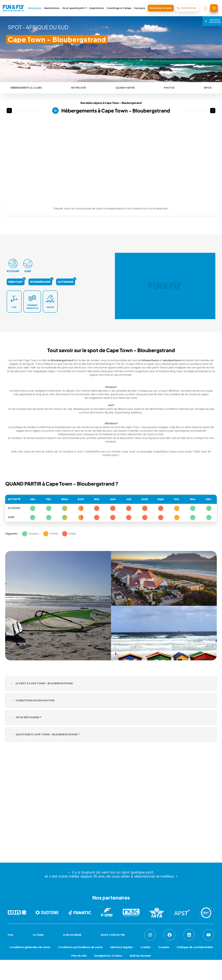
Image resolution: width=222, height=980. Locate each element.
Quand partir (125, 88)
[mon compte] (206, 8)
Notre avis (79, 88)
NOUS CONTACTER (113, 935)
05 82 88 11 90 (189, 8)
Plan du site (79, 956)
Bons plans (35, 8)
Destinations (52, 8)
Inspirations (97, 8)
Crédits (146, 947)
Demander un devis (161, 8)
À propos (140, 8)
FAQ (10, 935)
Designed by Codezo (108, 956)
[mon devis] (214, 8)
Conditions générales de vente (30, 947)
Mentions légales (122, 947)
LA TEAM (38, 935)
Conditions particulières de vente (80, 947)
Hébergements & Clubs (26, 88)
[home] (13, 8)
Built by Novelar (140, 956)
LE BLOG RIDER (72, 935)
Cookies (164, 947)
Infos (208, 88)
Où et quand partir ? (74, 8)
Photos (169, 88)
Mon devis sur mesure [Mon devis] (212, 21)
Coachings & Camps (119, 8)
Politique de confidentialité (195, 947)
